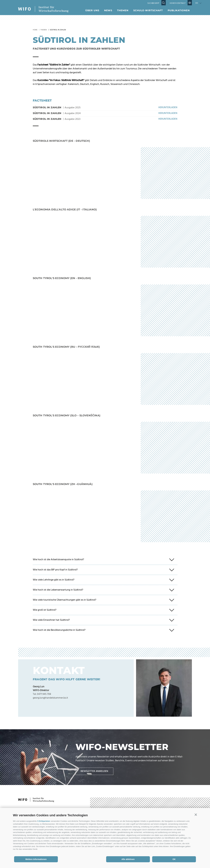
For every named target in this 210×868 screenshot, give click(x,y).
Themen (123, 10)
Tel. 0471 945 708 (42, 694)
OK (174, 859)
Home (35, 30)
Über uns (92, 10)
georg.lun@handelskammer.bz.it (50, 698)
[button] (196, 815)
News (108, 10)
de (197, 3)
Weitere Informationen (36, 859)
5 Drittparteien (44, 821)
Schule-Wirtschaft (148, 10)
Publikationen (179, 10)
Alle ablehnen (128, 859)
